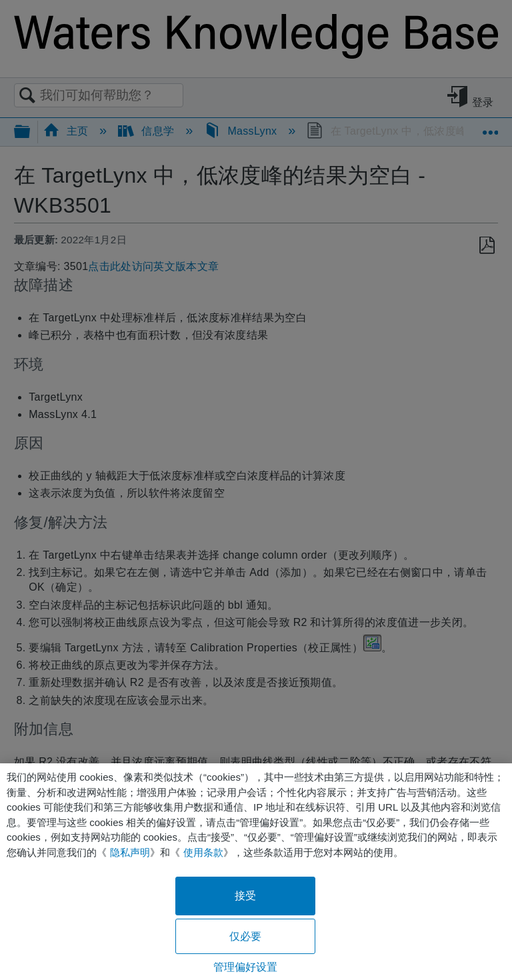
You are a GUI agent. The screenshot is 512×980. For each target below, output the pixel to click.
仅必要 (245, 936)
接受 (245, 896)
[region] (256, 872)
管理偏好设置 (246, 967)
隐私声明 (130, 852)
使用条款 (203, 852)
